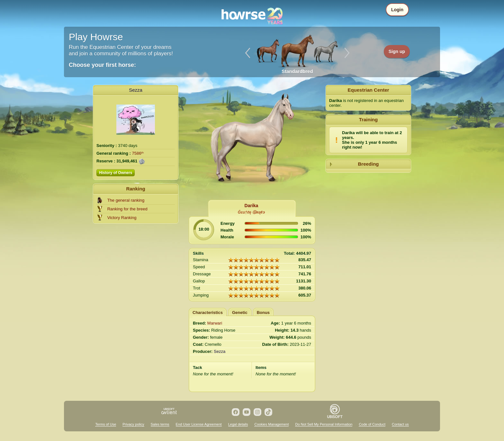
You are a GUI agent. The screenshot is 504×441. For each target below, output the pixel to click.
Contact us (400, 424)
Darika (252, 206)
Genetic (240, 312)
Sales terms (160, 424)
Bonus (263, 312)
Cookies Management (271, 424)
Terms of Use (106, 424)
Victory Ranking (122, 218)
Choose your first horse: (102, 65)
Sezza (136, 90)
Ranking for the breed (127, 209)
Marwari (215, 323)
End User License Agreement (199, 424)
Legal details (238, 424)
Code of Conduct (372, 424)
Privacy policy (133, 424)
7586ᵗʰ (138, 153)
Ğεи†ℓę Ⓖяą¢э (251, 212)
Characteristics (208, 312)
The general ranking (126, 200)
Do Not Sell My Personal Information (324, 424)
